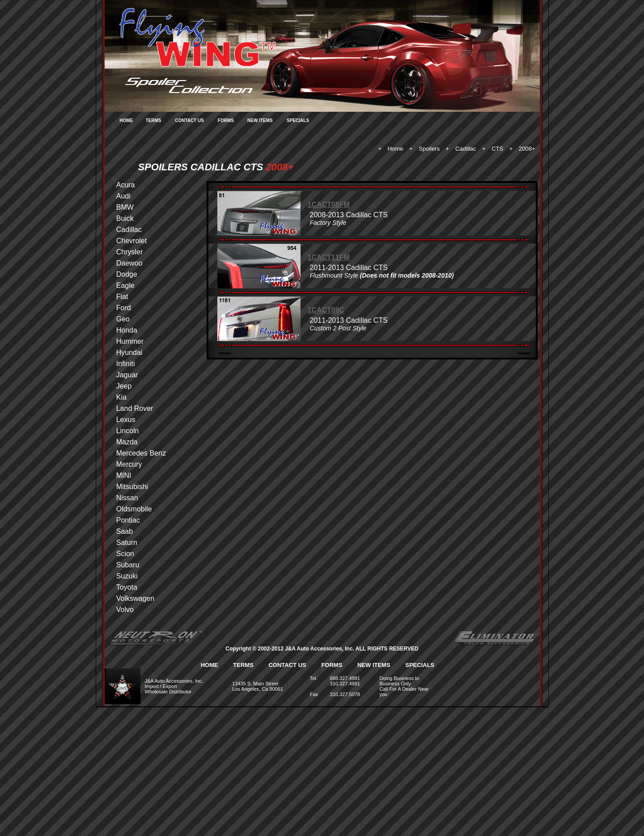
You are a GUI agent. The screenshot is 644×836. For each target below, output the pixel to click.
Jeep (124, 386)
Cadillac (466, 149)
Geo (123, 319)
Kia (121, 397)
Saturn (127, 543)
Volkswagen (135, 598)
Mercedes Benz (141, 453)
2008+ (527, 149)
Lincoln (128, 431)
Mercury (129, 464)
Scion (125, 554)
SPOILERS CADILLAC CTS (201, 167)
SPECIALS (298, 120)
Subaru (128, 565)
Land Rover (135, 408)
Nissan (127, 498)
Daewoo (129, 263)
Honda (127, 330)
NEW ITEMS (260, 120)
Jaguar (127, 375)
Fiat (122, 297)
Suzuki (127, 576)
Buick (125, 218)
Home (396, 149)
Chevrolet (131, 241)
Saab (125, 531)
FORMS (226, 120)
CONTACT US (189, 120)
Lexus (126, 420)
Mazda (127, 442)
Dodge (127, 274)
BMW (125, 207)
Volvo (125, 610)
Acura (126, 185)
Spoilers (429, 149)
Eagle (125, 285)
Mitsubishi (132, 487)
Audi (123, 196)
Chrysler (130, 252)
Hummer (130, 341)
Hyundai (129, 353)
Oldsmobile (134, 509)
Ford (124, 308)
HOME (126, 120)
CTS (497, 149)
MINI (124, 475)
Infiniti (126, 364)
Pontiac (128, 520)
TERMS (153, 120)
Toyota (127, 587)
